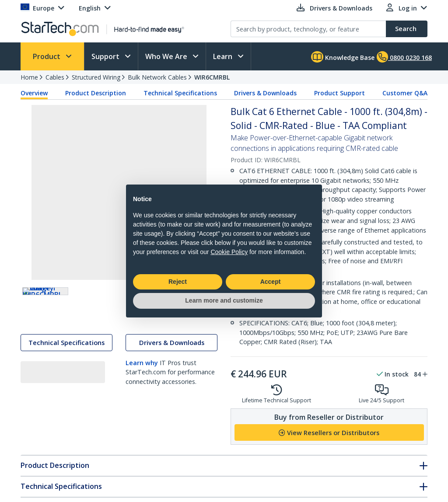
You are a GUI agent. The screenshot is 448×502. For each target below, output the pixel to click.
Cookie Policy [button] (229, 252)
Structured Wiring (96, 77)
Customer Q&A (405, 93)
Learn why (142, 371)
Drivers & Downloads (265, 93)
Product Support (339, 93)
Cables (55, 77)
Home (29, 77)
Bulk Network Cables (157, 77)
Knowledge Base (343, 57)
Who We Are (167, 56)
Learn (224, 56)
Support (106, 56)
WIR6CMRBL (212, 77)
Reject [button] (178, 282)
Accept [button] (271, 282)
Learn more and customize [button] (224, 300)
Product (47, 56)
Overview (34, 93)
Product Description (96, 93)
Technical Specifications (180, 93)
